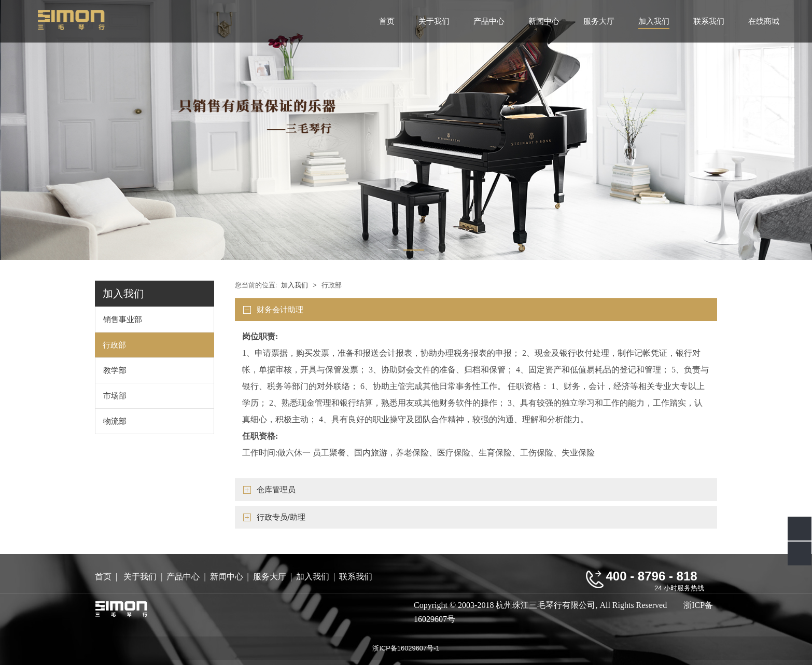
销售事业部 (123, 319)
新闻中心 (544, 21)
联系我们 (709, 21)
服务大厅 (599, 21)
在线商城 (764, 21)
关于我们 (434, 21)
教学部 (115, 370)
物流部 (115, 421)
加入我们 (654, 21)
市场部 (115, 396)
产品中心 (489, 21)
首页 (387, 21)
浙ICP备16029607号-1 (406, 648)
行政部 (114, 345)
